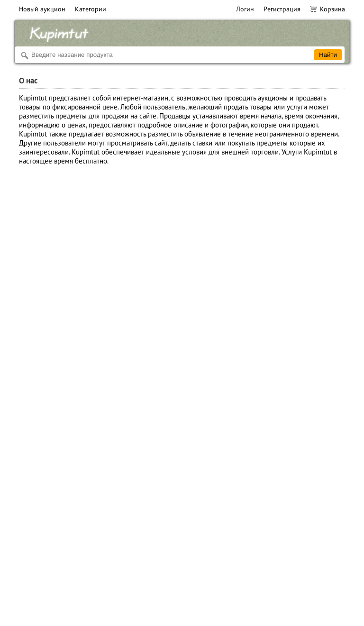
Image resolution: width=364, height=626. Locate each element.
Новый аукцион (42, 9)
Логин (245, 9)
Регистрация (282, 9)
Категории (91, 9)
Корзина (328, 9)
